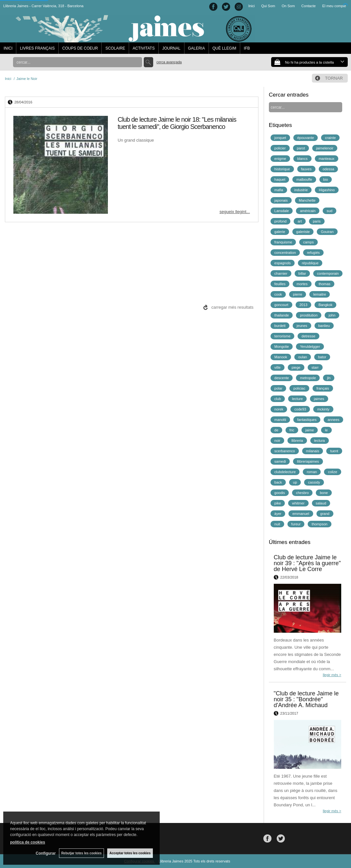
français (323, 388)
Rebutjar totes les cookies (81, 853)
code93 (300, 409)
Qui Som (268, 6)
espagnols (283, 263)
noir (277, 441)
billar (302, 273)
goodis (280, 493)
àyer (278, 514)
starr (315, 367)
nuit (277, 524)
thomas (325, 284)
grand (325, 514)
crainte (330, 138)
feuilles (280, 284)
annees (333, 420)
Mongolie (282, 347)
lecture (297, 399)
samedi (280, 461)
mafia (279, 190)
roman (312, 472)
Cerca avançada (169, 62)
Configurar (46, 853)
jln (329, 378)
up (295, 482)
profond (280, 221)
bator (322, 357)
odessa (328, 169)
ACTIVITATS (144, 48)
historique (282, 169)
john (332, 315)
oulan (303, 357)
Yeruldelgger (310, 347)
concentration (285, 253)
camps (308, 242)
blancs (302, 159)
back (278, 482)
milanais (313, 451)
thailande (282, 315)
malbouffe (304, 179)
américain (308, 211)
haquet (280, 179)
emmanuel (301, 514)
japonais (281, 200)
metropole (308, 378)
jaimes (319, 399)
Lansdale (282, 211)
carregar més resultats (232, 307)
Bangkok (325, 305)
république (310, 263)
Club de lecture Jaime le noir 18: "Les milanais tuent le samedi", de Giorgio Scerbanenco (177, 123)
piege (296, 367)
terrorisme (283, 336)
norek (279, 409)
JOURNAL (171, 48)
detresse (308, 336)
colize (332, 472)
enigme (280, 159)
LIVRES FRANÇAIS (37, 48)
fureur (296, 524)
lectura (320, 441)
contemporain (328, 273)
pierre (298, 294)
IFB (247, 48)
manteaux (327, 159)
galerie (280, 232)
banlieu (324, 326)
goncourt (281, 305)
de (276, 430)
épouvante (306, 138)
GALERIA (197, 48)
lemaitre (320, 294)
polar (278, 388)
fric (292, 430)
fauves (306, 169)
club (278, 399)
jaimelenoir (325, 148)
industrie (301, 190)
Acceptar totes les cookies (130, 853)
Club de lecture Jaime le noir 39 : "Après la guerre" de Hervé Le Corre (307, 563)
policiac (299, 388)
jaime (310, 430)
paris (317, 221)
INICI (8, 48)
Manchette (307, 200)
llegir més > (332, 675)
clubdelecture (285, 472)
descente (282, 378)
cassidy (314, 482)
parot (301, 148)
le (326, 430)
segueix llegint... (235, 212)
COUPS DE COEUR (80, 48)
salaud (321, 503)
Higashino (327, 190)
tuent (334, 451)
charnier (281, 273)
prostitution (309, 315)
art (300, 221)
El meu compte (334, 6)
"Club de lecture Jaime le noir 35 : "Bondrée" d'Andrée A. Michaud (306, 699)
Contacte (309, 6)
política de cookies (28, 842)
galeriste (303, 232)
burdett (280, 326)
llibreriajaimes (308, 461)
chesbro (302, 493)
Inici (252, 6)
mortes (302, 284)
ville (278, 367)
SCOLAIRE (115, 48)
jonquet (280, 138)
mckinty (323, 409)
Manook (281, 357)
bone (324, 493)
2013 (303, 305)
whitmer (298, 503)
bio (326, 179)
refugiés (313, 253)
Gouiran (327, 232)
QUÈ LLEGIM (224, 48)
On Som (288, 6)
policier (280, 148)
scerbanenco (285, 451)
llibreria (297, 441)
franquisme (283, 242)
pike (278, 503)
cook (278, 294)
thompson (319, 524)
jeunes (302, 326)
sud (329, 211)
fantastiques (307, 420)
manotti (280, 420)
